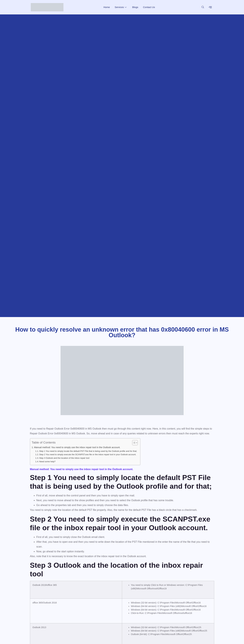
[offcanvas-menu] (210, 7)
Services (121, 7)
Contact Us (149, 7)
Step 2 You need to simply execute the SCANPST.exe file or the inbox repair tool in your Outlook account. (88, 454)
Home (107, 7)
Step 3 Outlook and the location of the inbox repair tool (64, 458)
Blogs (135, 7)
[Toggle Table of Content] (133, 443)
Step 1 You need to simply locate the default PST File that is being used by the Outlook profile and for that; (88, 451)
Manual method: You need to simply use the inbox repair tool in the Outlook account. (77, 447)
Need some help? (47, 462)
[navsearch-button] (203, 7)
